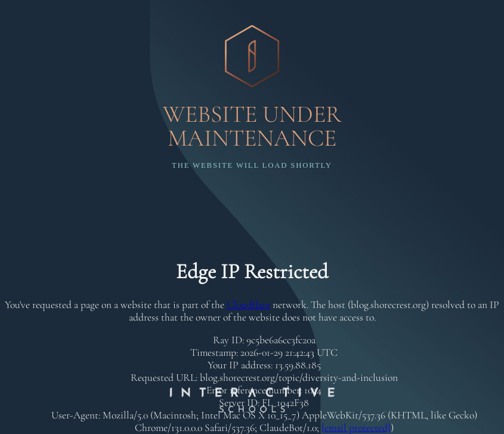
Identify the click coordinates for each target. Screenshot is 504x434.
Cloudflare (248, 305)
